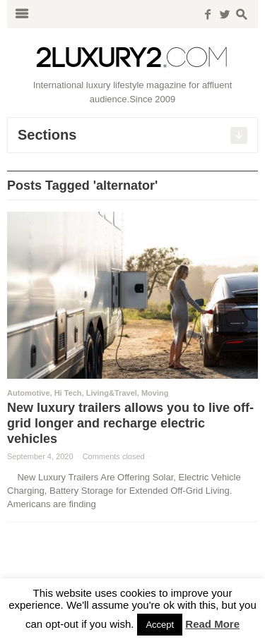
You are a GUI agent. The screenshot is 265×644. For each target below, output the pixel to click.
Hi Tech (68, 393)
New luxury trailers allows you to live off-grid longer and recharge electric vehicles (130, 423)
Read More (212, 624)
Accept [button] (160, 625)
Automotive (29, 393)
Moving (155, 393)
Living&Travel (112, 393)
